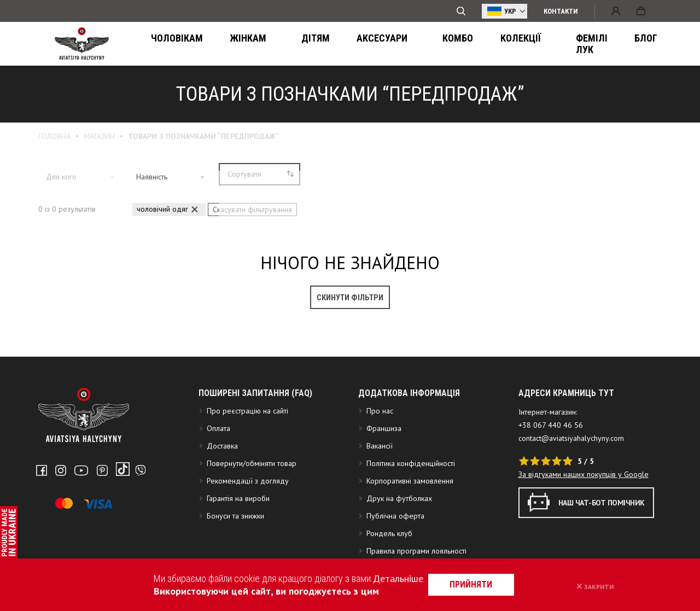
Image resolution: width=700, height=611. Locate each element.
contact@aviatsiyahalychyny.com (571, 493)
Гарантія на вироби (238, 554)
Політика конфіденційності (411, 519)
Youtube (76, 523)
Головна (54, 136)
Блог (562, 44)
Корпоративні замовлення (410, 536)
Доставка (222, 501)
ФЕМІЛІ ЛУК (508, 44)
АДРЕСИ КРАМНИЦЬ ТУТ (566, 448)
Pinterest (94, 523)
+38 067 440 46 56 (551, 480)
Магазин (99, 136)
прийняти (489, 584)
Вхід (616, 11)
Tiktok (110, 523)
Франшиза (384, 484)
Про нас (380, 466)
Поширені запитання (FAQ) (255, 448)
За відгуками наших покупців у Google (584, 529)
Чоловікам (171, 44)
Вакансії (380, 501)
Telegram (126, 523)
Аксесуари (337, 44)
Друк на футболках (399, 554)
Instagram (58, 523)
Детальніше (388, 578)
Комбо (394, 44)
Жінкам (232, 44)
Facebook (42, 523)
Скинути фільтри (350, 295)
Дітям (281, 44)
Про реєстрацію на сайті (247, 466)
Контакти (561, 11)
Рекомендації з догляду (248, 536)
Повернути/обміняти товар (252, 519)
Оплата (218, 484)
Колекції (446, 44)
